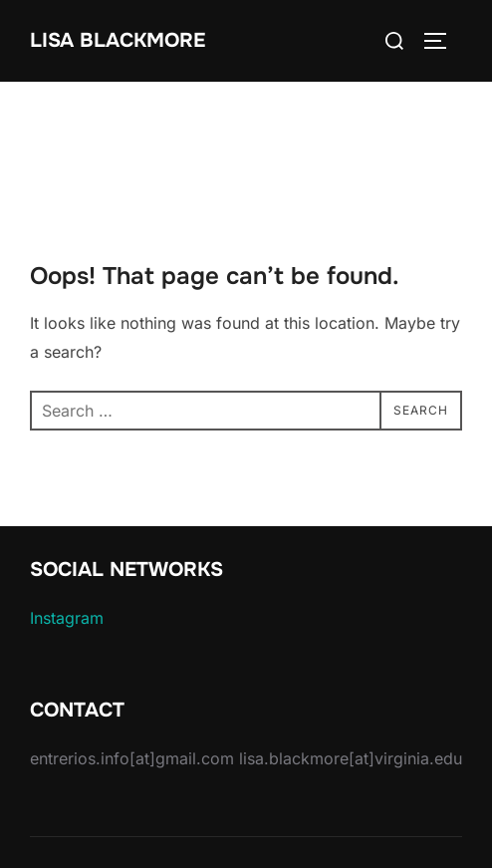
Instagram (67, 618)
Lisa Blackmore (118, 40)
